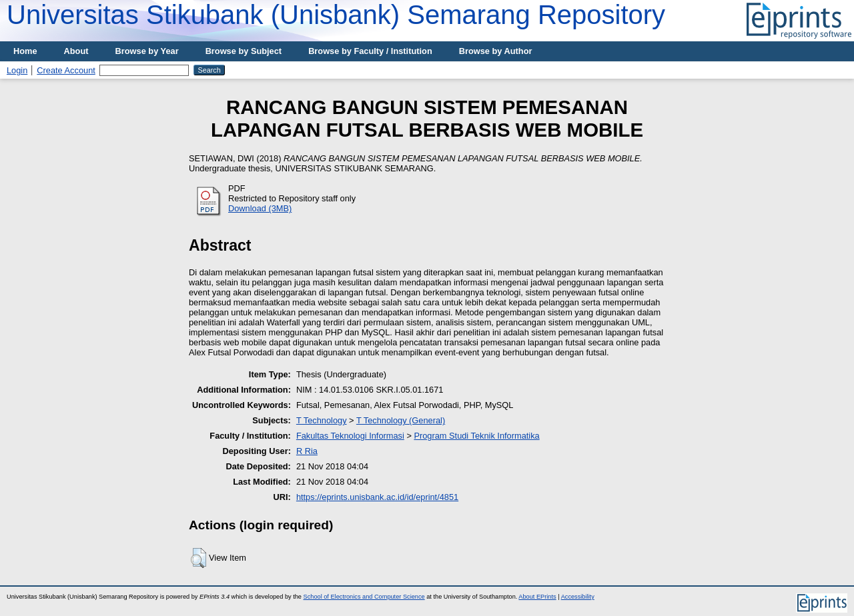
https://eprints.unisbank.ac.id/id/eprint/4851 (377, 497)
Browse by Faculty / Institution (370, 51)
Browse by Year (147, 51)
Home (25, 51)
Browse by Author (496, 51)
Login (17, 70)
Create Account (66, 70)
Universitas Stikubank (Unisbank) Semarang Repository (336, 15)
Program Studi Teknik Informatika (476, 436)
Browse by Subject (244, 51)
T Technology (322, 420)
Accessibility (578, 597)
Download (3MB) (260, 208)
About (76, 51)
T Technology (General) (401, 420)
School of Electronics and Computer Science (364, 597)
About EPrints (537, 597)
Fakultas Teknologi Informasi (350, 436)
